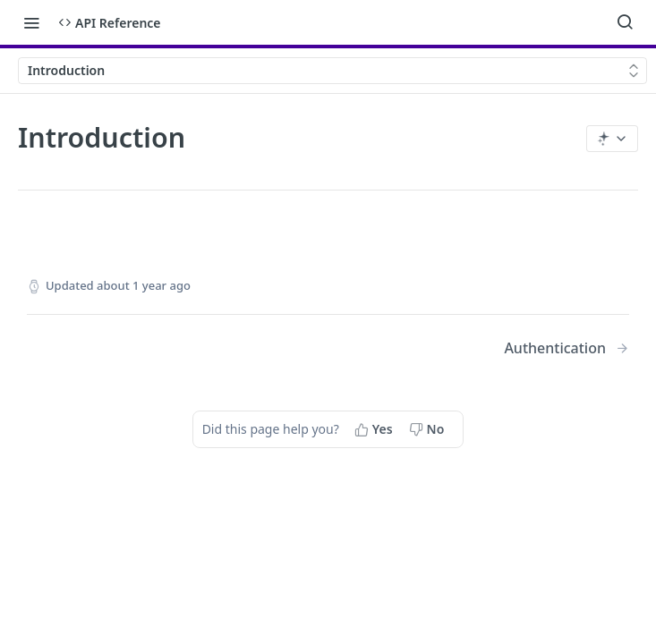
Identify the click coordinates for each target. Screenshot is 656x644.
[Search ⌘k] (625, 22)
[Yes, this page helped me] (375, 429)
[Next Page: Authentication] (567, 348)
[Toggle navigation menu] (31, 22)
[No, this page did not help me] (429, 429)
